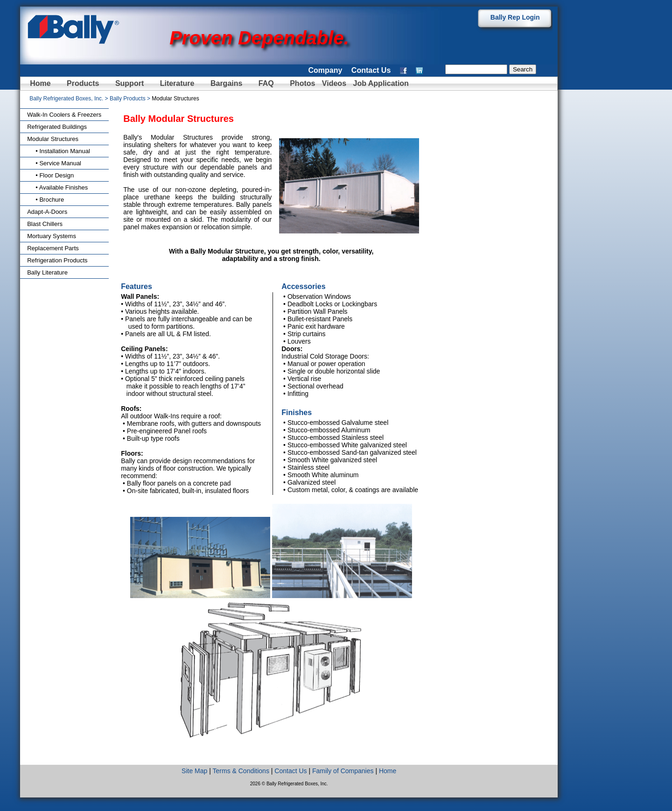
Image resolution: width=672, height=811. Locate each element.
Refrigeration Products (57, 260)
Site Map (194, 771)
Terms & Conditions (241, 771)
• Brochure (45, 200)
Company (325, 70)
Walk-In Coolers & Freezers (64, 115)
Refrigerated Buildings (57, 127)
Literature (177, 83)
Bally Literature (47, 272)
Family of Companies (343, 771)
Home (40, 83)
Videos (334, 83)
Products (83, 83)
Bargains (226, 83)
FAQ (266, 83)
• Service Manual (54, 163)
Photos (304, 83)
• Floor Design (50, 175)
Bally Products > (131, 99)
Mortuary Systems (52, 236)
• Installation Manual (59, 151)
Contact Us (371, 70)
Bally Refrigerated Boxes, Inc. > (70, 99)
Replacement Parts (53, 248)
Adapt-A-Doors (47, 212)
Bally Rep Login (515, 17)
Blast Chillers (45, 224)
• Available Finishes (57, 187)
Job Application (380, 83)
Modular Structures (53, 139)
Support (129, 83)
